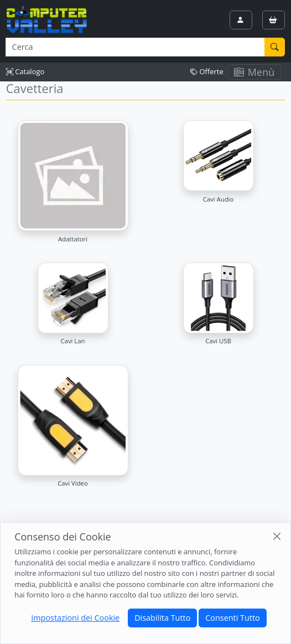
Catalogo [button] (25, 71)
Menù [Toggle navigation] (254, 72)
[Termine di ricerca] (135, 47)
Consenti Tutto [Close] (232, 618)
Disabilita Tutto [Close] (162, 618)
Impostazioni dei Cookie (75, 618)
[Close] (277, 536)
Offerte (207, 71)
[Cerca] (275, 47)
